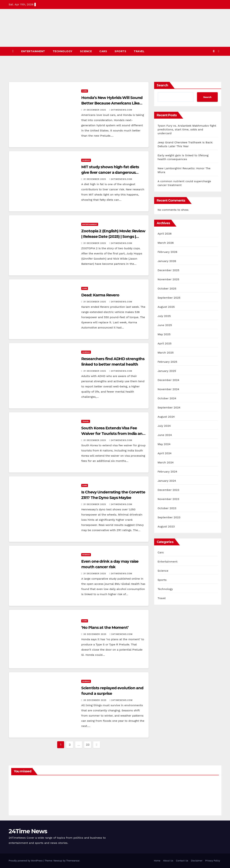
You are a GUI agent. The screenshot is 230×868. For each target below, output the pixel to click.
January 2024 (167, 481)
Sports (120, 51)
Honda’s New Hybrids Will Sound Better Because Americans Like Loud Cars (112, 103)
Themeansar (73, 861)
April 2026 (165, 234)
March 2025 (166, 353)
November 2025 (168, 279)
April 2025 (165, 343)
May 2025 (164, 334)
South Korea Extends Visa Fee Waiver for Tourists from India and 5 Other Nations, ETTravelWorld (113, 434)
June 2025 (165, 325)
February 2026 (167, 252)
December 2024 (168, 380)
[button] (214, 51)
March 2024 (166, 462)
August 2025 (166, 307)
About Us (168, 861)
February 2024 (167, 472)
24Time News (28, 831)
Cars (103, 51)
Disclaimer (197, 861)
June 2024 (165, 435)
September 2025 (169, 298)
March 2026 (166, 243)
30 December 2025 (95, 634)
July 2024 (164, 426)
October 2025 (167, 288)
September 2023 (169, 517)
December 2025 (168, 270)
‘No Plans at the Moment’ (105, 628)
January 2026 (167, 261)
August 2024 (166, 417)
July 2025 (164, 316)
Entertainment (33, 51)
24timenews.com (121, 110)
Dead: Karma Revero (101, 295)
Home (157, 861)
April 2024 (165, 453)
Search (162, 85)
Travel (139, 51)
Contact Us (182, 861)
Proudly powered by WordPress (26, 861)
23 (88, 745)
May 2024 (164, 444)
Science (86, 51)
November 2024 (168, 389)
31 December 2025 (95, 110)
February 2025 (167, 362)
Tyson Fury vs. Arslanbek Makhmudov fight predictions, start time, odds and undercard (187, 129)
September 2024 (169, 407)
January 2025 (167, 371)
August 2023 (166, 526)
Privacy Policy (213, 861)
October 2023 (167, 508)
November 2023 (168, 499)
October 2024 (167, 398)
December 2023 (168, 490)
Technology (63, 51)
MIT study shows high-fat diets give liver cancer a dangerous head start (110, 172)
